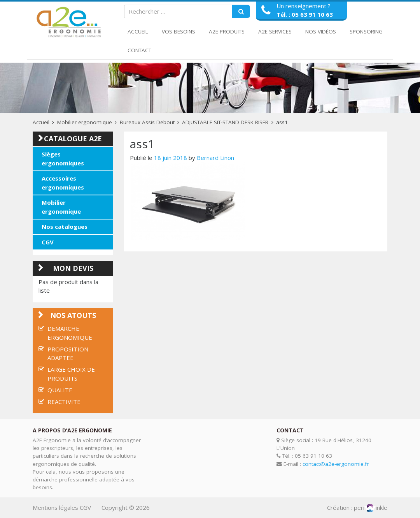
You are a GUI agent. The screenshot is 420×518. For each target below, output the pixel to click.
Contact (139, 50)
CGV (48, 242)
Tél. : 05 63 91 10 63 (305, 14)
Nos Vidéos (321, 32)
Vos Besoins (178, 32)
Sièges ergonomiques (63, 159)
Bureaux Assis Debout (147, 122)
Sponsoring (366, 32)
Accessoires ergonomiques (63, 183)
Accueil (138, 32)
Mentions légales (55, 507)
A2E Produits (227, 32)
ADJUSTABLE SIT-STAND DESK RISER (225, 122)
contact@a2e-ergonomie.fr (336, 464)
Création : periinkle (357, 507)
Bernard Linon (215, 158)
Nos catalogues (65, 227)
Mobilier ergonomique (85, 122)
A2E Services (275, 32)
